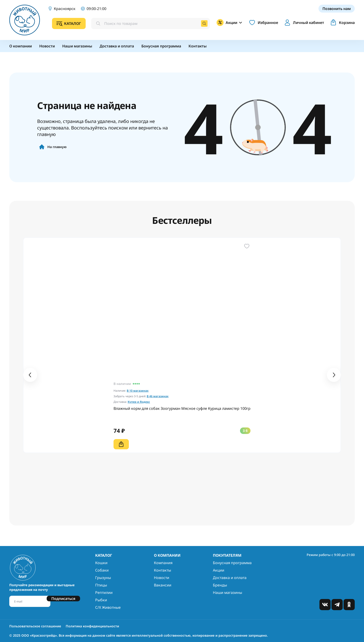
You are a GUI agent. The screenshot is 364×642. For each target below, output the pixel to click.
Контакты (162, 570)
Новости (162, 578)
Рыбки (101, 600)
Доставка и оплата (230, 578)
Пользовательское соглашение (35, 626)
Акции (219, 570)
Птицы (101, 585)
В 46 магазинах (158, 396)
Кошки (101, 563)
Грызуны (103, 578)
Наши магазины (227, 592)
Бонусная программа (232, 563)
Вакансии (163, 585)
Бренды (220, 585)
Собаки (102, 570)
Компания (163, 563)
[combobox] (151, 23)
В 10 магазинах (138, 391)
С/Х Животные (108, 607)
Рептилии (104, 592)
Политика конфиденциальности (92, 626)
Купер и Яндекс (139, 402)
